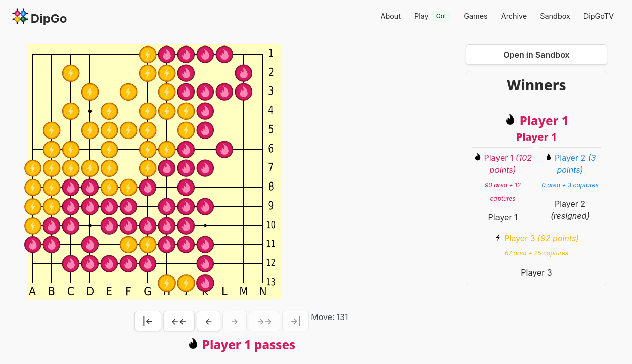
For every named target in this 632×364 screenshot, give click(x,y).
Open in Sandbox (536, 55)
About (391, 16)
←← (179, 321)
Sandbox (555, 16)
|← (148, 321)
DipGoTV (599, 16)
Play (432, 16)
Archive (514, 16)
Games (476, 16)
